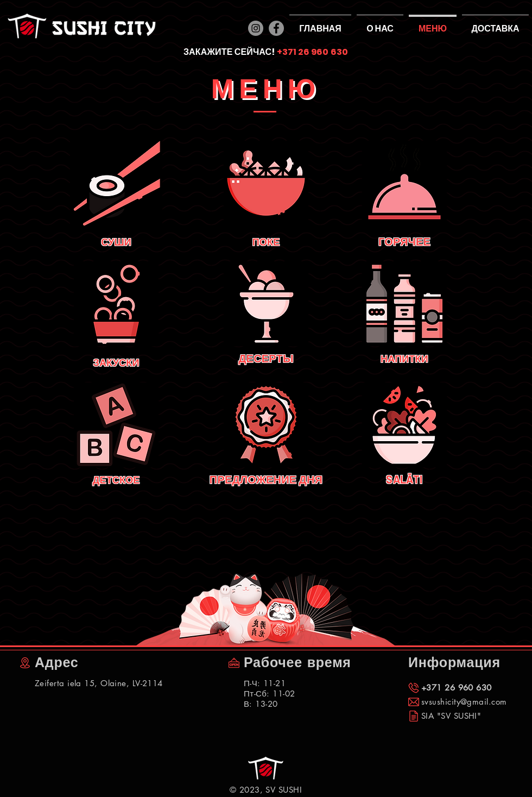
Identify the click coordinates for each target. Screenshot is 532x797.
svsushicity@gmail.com (464, 702)
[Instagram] (256, 28)
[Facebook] (276, 28)
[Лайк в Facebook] (37, 786)
